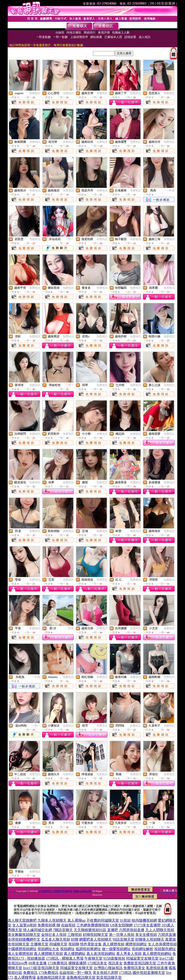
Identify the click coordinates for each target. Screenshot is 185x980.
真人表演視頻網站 (101, 954)
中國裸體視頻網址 (22, 949)
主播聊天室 (39, 944)
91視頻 (125, 920)
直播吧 (113, 930)
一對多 (171, 191)
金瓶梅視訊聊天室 (51, 977)
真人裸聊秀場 (25, 977)
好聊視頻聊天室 (95, 935)
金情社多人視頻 (54, 935)
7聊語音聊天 (63, 930)
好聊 (75, 939)
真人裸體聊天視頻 (48, 954)
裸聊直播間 (77, 963)
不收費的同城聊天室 (103, 920)
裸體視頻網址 (136, 944)
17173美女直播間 (147, 925)
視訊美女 (115, 963)
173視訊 (125, 973)
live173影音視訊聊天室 (41, 968)
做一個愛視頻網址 (116, 949)
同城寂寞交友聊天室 (142, 958)
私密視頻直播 (157, 968)
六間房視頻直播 (132, 930)
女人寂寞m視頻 (24, 925)
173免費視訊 (57, 963)
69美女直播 (38, 963)
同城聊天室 (58, 944)
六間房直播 (167, 935)
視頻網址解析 (142, 949)
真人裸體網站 (75, 954)
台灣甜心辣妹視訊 (108, 968)
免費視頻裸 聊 (49, 925)
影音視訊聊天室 (109, 977)
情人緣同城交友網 (38, 930)
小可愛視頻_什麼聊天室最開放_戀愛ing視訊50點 (65, 891)
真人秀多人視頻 (129, 954)
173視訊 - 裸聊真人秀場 (65, 958)
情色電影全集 (91, 944)
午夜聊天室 (93, 958)
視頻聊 (74, 944)
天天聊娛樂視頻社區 (90, 930)
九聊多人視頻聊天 (52, 920)
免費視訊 (35, 93)
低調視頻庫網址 (88, 949)
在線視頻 (68, 925)
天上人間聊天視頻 (160, 930)
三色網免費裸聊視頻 (93, 925)
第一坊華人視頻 (122, 935)
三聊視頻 (75, 935)
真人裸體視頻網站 (157, 954)
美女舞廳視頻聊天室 (24, 935)
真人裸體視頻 (114, 944)
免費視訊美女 (134, 968)
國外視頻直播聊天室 (149, 973)
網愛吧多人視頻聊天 (95, 939)
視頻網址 (67, 949)
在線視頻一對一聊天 (76, 973)
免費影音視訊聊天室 (140, 963)
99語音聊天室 (123, 939)
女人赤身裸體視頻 (162, 944)
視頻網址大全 (48, 949)
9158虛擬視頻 (114, 958)
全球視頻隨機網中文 (24, 939)
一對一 (70, 239)
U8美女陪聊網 (121, 925)
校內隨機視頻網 (144, 920)
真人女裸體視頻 (20, 954)
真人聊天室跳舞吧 (22, 920)
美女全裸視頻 (146, 935)
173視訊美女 (97, 963)
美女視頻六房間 (105, 973)
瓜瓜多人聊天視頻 (56, 939)
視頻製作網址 (165, 949)
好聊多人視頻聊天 (150, 939)
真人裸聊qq (76, 920)
